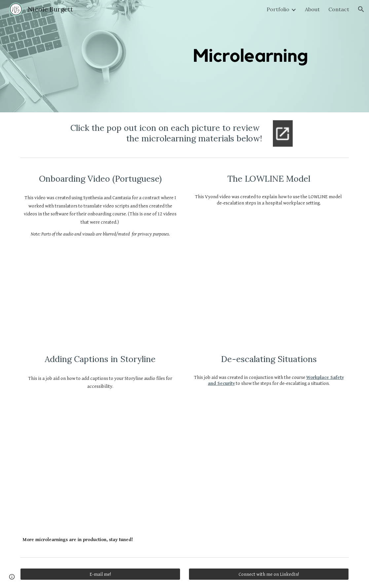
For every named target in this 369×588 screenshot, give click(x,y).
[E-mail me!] (100, 574)
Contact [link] (339, 9)
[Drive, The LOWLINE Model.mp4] (269, 266)
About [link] (312, 9)
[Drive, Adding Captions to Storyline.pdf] (100, 456)
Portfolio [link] (278, 9)
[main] (156, 133)
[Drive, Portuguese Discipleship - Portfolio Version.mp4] (100, 288)
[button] (361, 9)
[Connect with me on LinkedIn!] (269, 574)
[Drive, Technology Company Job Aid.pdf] (269, 451)
